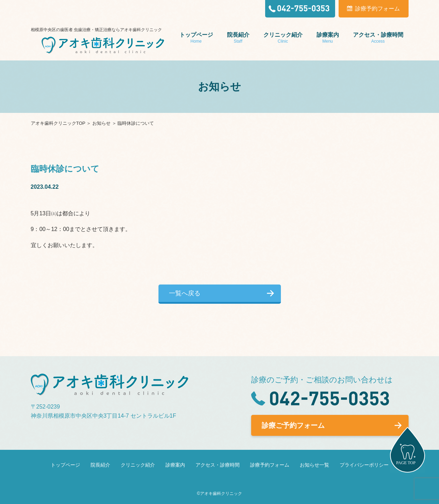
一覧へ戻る (185, 293)
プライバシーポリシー (364, 465)
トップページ (65, 465)
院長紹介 (100, 465)
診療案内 (175, 465)
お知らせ (101, 123)
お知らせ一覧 (314, 465)
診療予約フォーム (270, 465)
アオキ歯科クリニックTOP (58, 123)
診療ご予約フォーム (293, 425)
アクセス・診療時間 (218, 465)
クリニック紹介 (138, 465)
